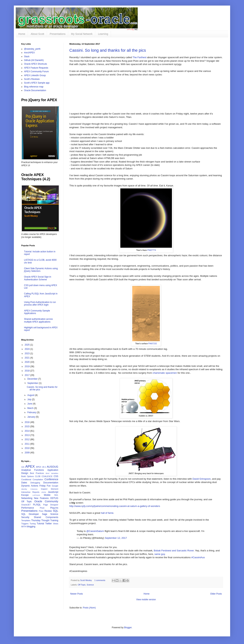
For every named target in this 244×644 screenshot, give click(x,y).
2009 (28, 453)
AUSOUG (52, 467)
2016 (28, 422)
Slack (27, 57)
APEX (30, 466)
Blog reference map (34, 87)
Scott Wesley (86, 580)
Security (25, 517)
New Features (41, 498)
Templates (26, 520)
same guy (160, 554)
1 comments (100, 580)
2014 (28, 431)
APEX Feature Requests (36, 68)
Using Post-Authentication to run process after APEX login (40, 303)
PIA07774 (152, 250)
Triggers (25, 524)
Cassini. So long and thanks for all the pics (108, 50)
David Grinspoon (201, 479)
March (31, 408)
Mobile (47, 495)
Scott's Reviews (32, 79)
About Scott (37, 34)
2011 (28, 444)
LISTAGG (36, 495)
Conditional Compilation (32, 479)
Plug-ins (54, 508)
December (33, 379)
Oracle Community (46, 501)
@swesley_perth (32, 49)
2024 (28, 349)
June (30, 404)
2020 (28, 362)
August (31, 395)
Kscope (25, 495)
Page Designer (51, 505)
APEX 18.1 (41, 467)
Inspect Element (50, 489)
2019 (28, 366)
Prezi (41, 511)
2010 (28, 448)
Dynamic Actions (30, 486)
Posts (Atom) (89, 608)
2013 (28, 435)
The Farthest (139, 57)
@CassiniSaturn (95, 531)
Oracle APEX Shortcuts (35, 64)
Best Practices (37, 473)
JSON (44, 492)
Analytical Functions (33, 470)
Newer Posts (77, 594)
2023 (28, 353)
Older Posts (216, 594)
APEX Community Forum (36, 72)
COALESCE (47, 476)
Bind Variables (52, 473)
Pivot (42, 508)
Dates (24, 483)
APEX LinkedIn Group (35, 75)
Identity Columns (29, 489)
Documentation (51, 483)
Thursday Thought (40, 520)
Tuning (33, 524)
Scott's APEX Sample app (37, 83)
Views (56, 524)
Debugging (35, 483)
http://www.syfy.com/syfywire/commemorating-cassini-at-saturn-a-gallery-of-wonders (115, 506)
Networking (27, 498)
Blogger (128, 628)
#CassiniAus (198, 557)
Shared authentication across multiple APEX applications (38, 320)
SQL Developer (30, 514)
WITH (24, 527)
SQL (56, 511)
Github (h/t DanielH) (34, 60)
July (30, 399)
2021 (28, 358)
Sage (45, 514)
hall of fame (107, 513)
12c (23, 467)
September (33, 383)
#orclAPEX (29, 53)
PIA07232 (152, 343)
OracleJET (26, 505)
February (32, 412)
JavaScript (53, 492)
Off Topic (82, 585)
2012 (28, 439)
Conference (51, 479)
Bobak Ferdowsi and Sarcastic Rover (174, 551)
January (32, 417)
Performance (28, 508)
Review (48, 511)
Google (55, 486)
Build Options (28, 476)
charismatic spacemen (165, 373)
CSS (56, 476)
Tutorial (40, 524)
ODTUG (54, 498)
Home (22, 34)
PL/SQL (37, 505)
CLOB (38, 476)
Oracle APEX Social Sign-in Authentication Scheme (38, 278)
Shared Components (46, 517)
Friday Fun (45, 486)
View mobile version (146, 600)
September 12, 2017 (116, 538)
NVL (56, 495)
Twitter (49, 524)
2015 (28, 426)
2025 (28, 345)
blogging (31, 527)
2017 (28, 375)
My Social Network (82, 34)
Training (54, 520)
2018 (28, 371)
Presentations (58, 34)
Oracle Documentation (35, 90)
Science (90, 585)
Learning (103, 34)
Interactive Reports (30, 492)
